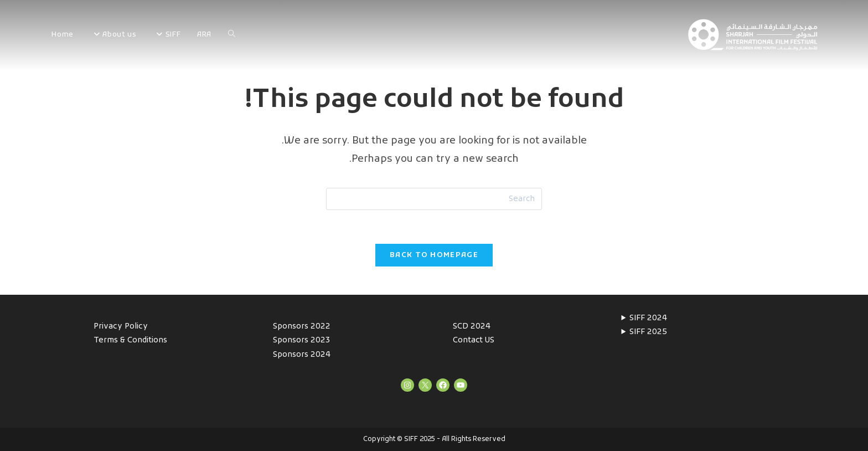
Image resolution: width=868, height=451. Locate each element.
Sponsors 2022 (302, 327)
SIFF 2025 (648, 332)
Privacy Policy (121, 327)
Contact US (474, 340)
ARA (204, 35)
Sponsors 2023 (302, 340)
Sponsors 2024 (302, 355)
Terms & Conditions (130, 340)
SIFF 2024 (648, 318)
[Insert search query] (434, 199)
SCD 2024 (472, 327)
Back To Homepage (434, 255)
